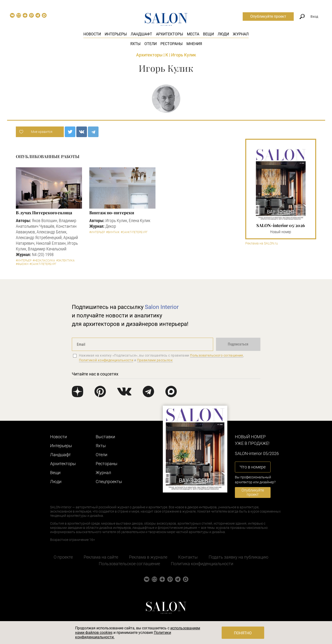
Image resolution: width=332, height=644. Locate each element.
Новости (92, 34)
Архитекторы (170, 34)
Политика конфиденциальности (202, 564)
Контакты (188, 557)
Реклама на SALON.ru (262, 243)
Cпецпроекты (109, 482)
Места (193, 34)
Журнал (241, 34)
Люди (223, 34)
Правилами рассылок (155, 360)
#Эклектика (65, 261)
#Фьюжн (22, 264)
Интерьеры (116, 34)
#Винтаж (113, 232)
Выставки (105, 437)
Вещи (208, 34)
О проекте (63, 557)
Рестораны (172, 44)
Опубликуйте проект (268, 16)
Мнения (194, 44)
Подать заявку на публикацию (239, 557)
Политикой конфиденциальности (106, 360)
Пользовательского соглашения (217, 355)
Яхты (135, 44)
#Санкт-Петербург (43, 264)
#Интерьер (24, 261)
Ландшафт (141, 34)
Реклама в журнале (148, 557)
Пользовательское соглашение (129, 564)
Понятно (243, 633)
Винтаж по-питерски (112, 213)
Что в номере (253, 467)
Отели (151, 44)
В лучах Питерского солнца (44, 213)
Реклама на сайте (101, 557)
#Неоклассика (44, 261)
